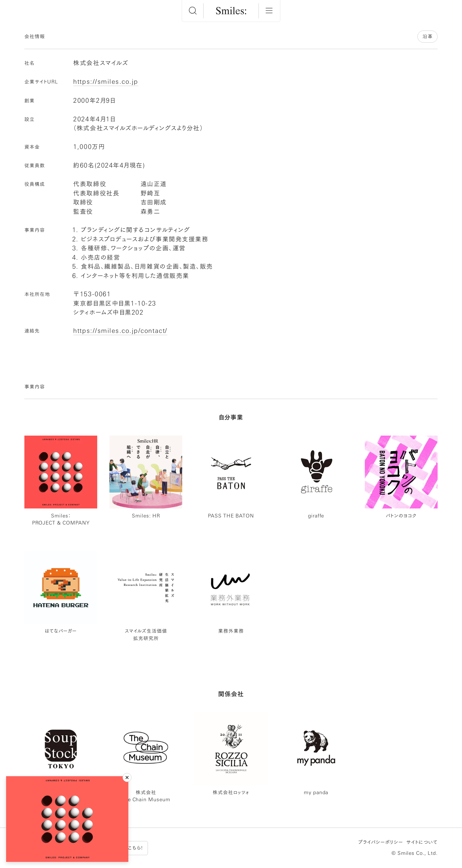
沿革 (428, 36)
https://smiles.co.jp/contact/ (120, 330)
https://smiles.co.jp (106, 81)
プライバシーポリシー (381, 842)
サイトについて (422, 842)
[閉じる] (127, 777)
